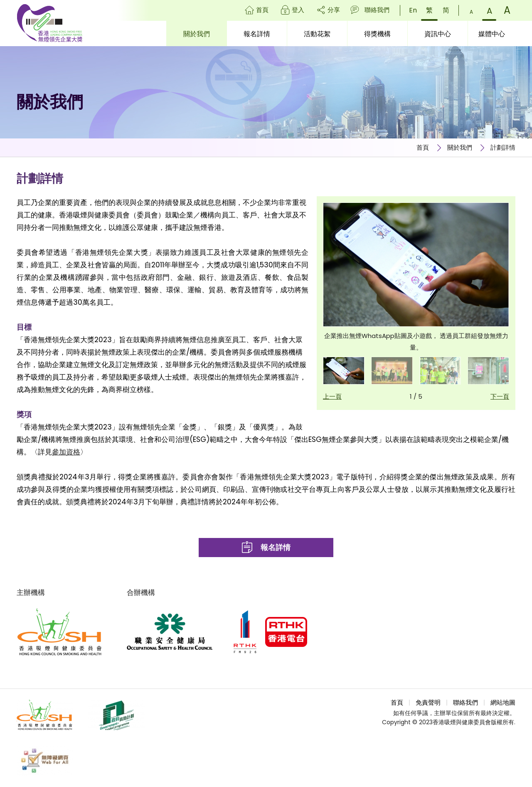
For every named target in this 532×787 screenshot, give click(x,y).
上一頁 (332, 396)
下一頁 (500, 396)
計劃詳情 (503, 147)
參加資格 (66, 452)
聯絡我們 (377, 10)
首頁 (262, 10)
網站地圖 (503, 703)
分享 (334, 10)
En (413, 10)
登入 (298, 10)
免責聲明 (428, 703)
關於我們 (460, 147)
